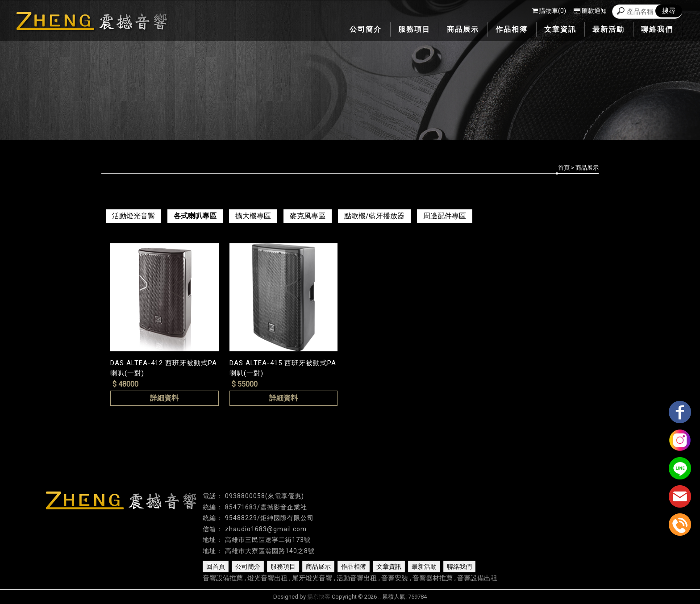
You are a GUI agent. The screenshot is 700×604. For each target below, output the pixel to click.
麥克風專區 (308, 216)
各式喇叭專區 (195, 216)
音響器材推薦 (433, 578)
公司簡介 (248, 567)
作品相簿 (354, 567)
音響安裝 (395, 578)
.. (379, 597)
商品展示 (318, 567)
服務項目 (283, 567)
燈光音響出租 (267, 578)
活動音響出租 (357, 578)
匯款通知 (590, 11)
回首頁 (216, 567)
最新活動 (424, 567)
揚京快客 (319, 597)
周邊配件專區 (445, 216)
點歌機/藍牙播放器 (374, 216)
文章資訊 (389, 567)
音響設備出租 (477, 578)
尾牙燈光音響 (312, 578)
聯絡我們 (459, 567)
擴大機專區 (253, 216)
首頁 (564, 168)
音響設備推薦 (223, 578)
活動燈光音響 (133, 216)
